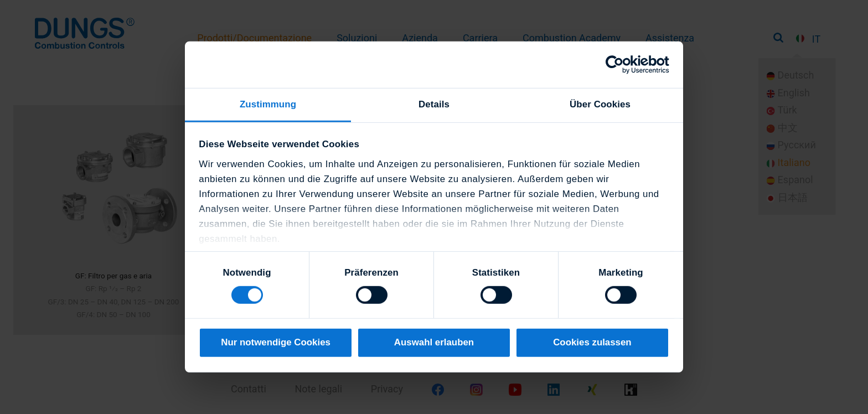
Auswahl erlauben (434, 342)
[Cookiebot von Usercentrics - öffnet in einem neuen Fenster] (621, 65)
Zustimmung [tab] (268, 104)
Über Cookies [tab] (600, 104)
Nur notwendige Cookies (276, 342)
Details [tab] (434, 104)
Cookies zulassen (592, 342)
